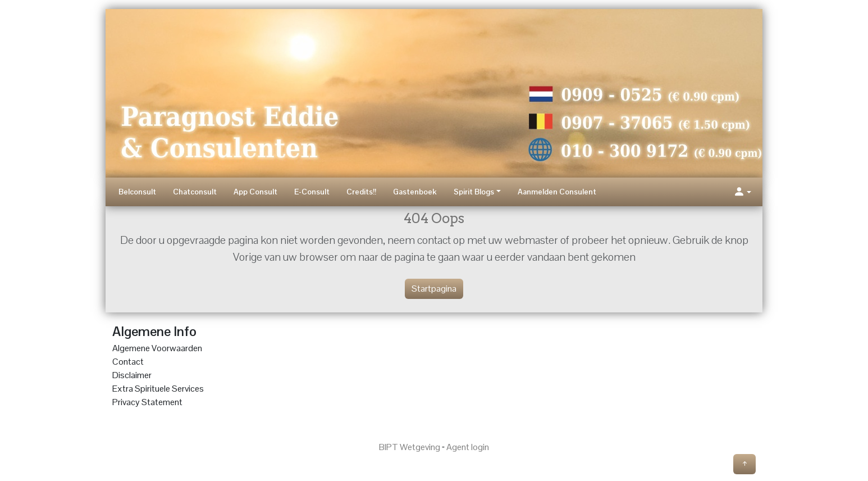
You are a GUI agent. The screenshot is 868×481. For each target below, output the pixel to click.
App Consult (255, 192)
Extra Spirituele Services (158, 389)
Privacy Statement (147, 402)
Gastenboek (415, 192)
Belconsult (137, 192)
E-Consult (312, 192)
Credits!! (361, 192)
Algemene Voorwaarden (157, 348)
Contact (128, 362)
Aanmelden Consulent (557, 192)
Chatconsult (195, 192)
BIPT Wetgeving (410, 447)
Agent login (468, 447)
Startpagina (434, 289)
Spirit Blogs (474, 192)
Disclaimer (132, 375)
